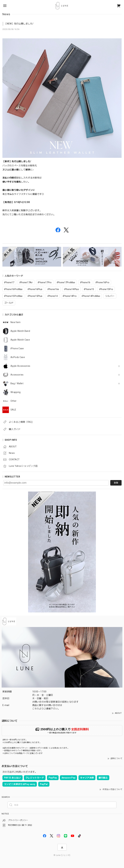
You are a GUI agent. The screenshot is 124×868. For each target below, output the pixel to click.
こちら (36, 709)
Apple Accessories (20, 366)
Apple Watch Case (20, 340)
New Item (16, 322)
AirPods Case (18, 357)
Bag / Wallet (17, 383)
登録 (116, 483)
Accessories (17, 375)
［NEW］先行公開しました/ (19, 24)
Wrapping (16, 392)
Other (14, 401)
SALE (13, 410)
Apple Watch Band (20, 331)
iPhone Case (17, 348)
